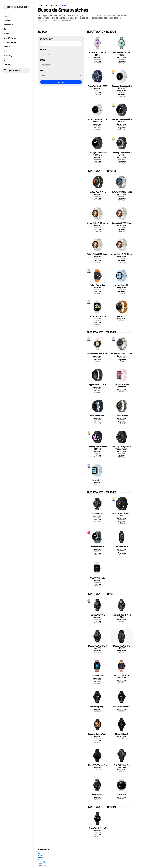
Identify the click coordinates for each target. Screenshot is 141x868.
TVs (5, 29)
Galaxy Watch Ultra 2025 (97, 86)
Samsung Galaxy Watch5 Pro (122, 515)
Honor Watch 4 (97, 480)
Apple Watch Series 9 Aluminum (122, 386)
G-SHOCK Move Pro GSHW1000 (122, 766)
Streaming (8, 56)
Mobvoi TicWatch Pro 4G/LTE (122, 647)
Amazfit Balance (122, 416)
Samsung (41, 862)
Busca (64, 6)
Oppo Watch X (122, 316)
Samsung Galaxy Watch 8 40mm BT (122, 87)
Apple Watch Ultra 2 (97, 416)
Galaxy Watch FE (122, 285)
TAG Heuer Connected (122, 707)
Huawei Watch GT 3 (97, 615)
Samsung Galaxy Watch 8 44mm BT (122, 120)
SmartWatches (10, 38)
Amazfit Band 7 (122, 547)
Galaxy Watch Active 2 (97, 828)
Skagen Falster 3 (122, 734)
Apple (40, 855)
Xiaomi (40, 864)
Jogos (6, 51)
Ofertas (7, 64)
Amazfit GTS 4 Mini (97, 578)
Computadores (10, 42)
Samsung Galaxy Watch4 (97, 734)
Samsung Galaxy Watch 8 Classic (122, 154)
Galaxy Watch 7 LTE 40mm (97, 254)
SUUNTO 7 (122, 795)
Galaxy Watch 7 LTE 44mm (122, 254)
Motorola (41, 860)
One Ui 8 (41, 853)
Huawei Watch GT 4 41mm (97, 353)
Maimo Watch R (97, 547)
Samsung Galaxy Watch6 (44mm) (97, 448)
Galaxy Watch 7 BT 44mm (122, 223)
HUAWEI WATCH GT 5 (97, 192)
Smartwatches (55, 6)
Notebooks (8, 25)
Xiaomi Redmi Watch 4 (97, 316)
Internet (7, 47)
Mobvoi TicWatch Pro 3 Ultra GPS (97, 647)
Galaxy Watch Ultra (97, 285)
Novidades (8, 16)
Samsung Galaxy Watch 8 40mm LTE (97, 120)
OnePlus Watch (97, 795)
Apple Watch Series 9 (97, 385)
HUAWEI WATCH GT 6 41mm (97, 54)
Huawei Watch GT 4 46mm (122, 353)
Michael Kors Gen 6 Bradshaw (122, 677)
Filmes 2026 (42, 866)
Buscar (61, 82)
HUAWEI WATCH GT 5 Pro (122, 192)
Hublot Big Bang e (97, 707)
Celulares (8, 20)
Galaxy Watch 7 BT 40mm (97, 223)
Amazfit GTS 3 (97, 676)
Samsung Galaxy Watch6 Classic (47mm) (122, 448)
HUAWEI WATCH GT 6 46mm (122, 54)
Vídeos (7, 60)
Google (40, 857)
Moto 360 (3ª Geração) (97, 765)
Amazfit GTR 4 (97, 513)
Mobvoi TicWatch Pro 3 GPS (122, 616)
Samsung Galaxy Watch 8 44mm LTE (97, 154)
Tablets (7, 34)
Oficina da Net (43, 6)
